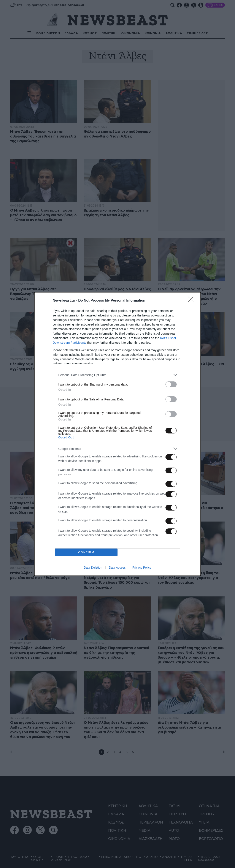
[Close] (192, 301)
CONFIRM (86, 552)
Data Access (117, 568)
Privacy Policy (142, 568)
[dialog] (117, 434)
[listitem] (117, 375)
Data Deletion (93, 568)
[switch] (171, 384)
